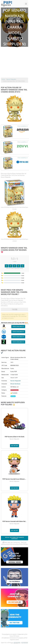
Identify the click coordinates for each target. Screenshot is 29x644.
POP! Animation (15, 390)
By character (25, 643)
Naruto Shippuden (16, 381)
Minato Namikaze (15, 384)
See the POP (15, 446)
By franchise (17, 643)
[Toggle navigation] (26, 4)
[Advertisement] (14, 63)
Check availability (18, 326)
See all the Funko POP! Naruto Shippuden (14, 538)
